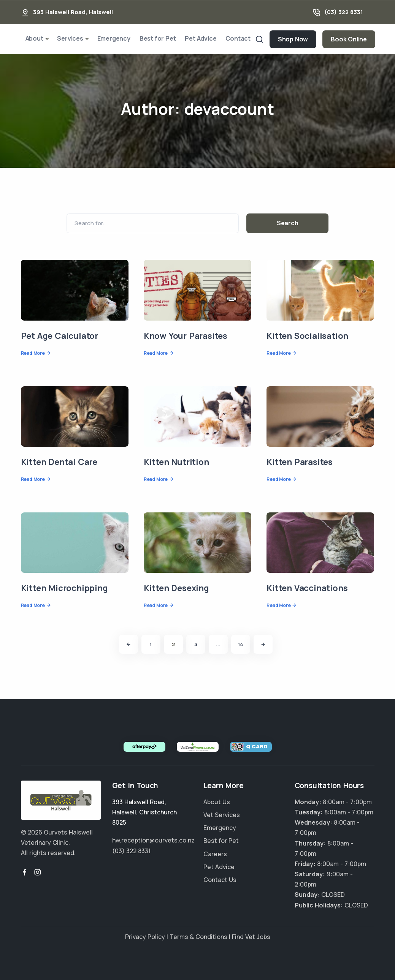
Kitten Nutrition (176, 462)
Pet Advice (201, 38)
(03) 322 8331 (344, 12)
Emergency (114, 38)
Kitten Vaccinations (307, 588)
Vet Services (222, 815)
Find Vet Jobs (251, 937)
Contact (238, 38)
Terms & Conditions (198, 937)
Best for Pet (158, 38)
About (34, 38)
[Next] (263, 644)
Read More (33, 353)
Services (70, 38)
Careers (215, 854)
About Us (217, 802)
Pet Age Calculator (59, 336)
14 (241, 644)
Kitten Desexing (176, 588)
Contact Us (220, 880)
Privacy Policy (145, 937)
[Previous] (128, 644)
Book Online (349, 39)
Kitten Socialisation (307, 336)
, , (144, 812)
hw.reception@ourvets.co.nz (153, 840)
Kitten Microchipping (64, 588)
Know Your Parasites (186, 336)
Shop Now (293, 39)
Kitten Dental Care (59, 462)
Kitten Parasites (300, 462)
